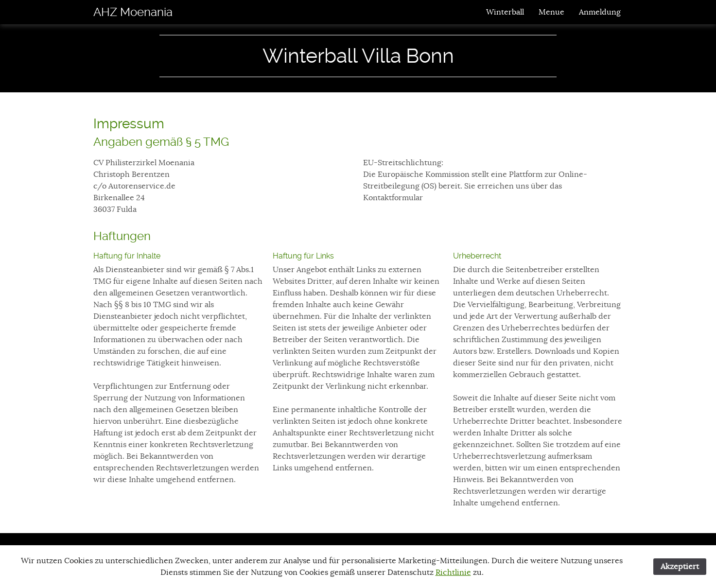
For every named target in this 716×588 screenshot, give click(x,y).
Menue (551, 12)
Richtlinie (453, 572)
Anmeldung (600, 12)
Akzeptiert (680, 567)
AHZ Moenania (133, 12)
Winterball (505, 12)
